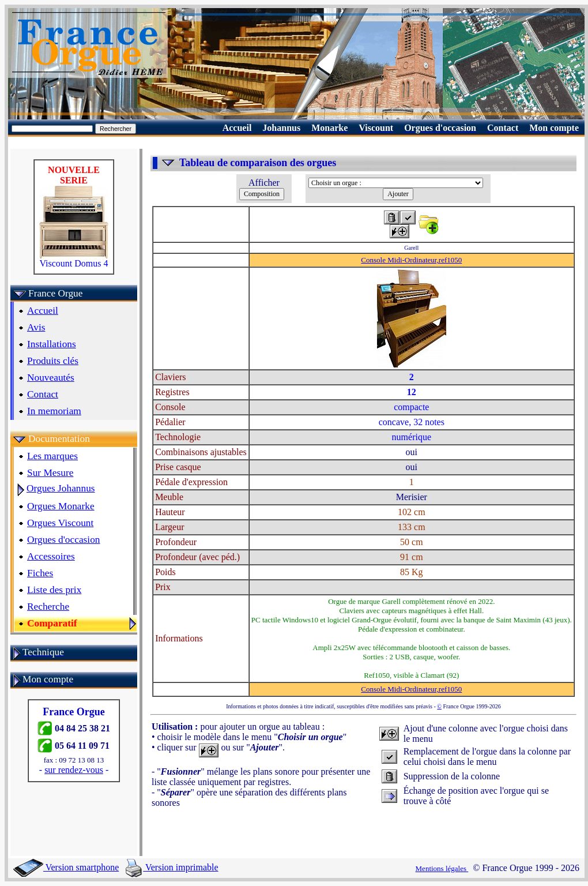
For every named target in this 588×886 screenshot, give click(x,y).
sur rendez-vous (74, 770)
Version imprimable (172, 867)
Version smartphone (66, 867)
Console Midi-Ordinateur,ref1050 (411, 260)
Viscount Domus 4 (74, 259)
